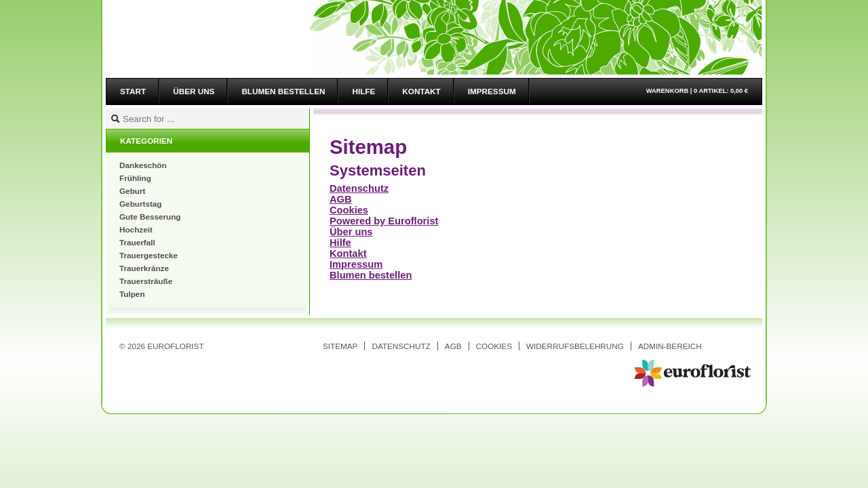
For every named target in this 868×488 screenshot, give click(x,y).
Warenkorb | (697, 91)
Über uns (351, 232)
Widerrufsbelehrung (575, 346)
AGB (341, 199)
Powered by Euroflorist (384, 221)
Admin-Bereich (670, 346)
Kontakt (348, 253)
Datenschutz (359, 188)
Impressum (356, 264)
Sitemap (340, 346)
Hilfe (340, 243)
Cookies (349, 210)
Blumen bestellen (371, 275)
